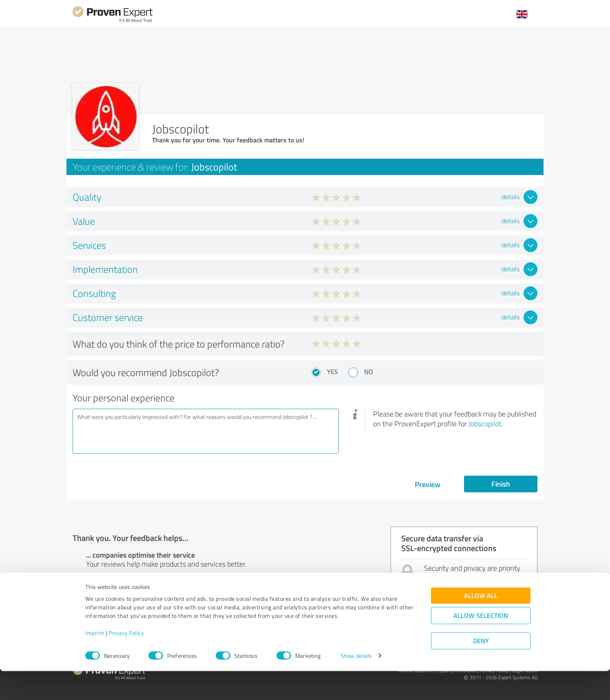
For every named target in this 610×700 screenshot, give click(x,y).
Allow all (481, 624)
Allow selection (481, 644)
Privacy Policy (126, 662)
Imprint (95, 662)
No (369, 372)
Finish (501, 484)
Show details (356, 685)
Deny (481, 670)
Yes (333, 372)
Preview (428, 484)
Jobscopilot (485, 423)
